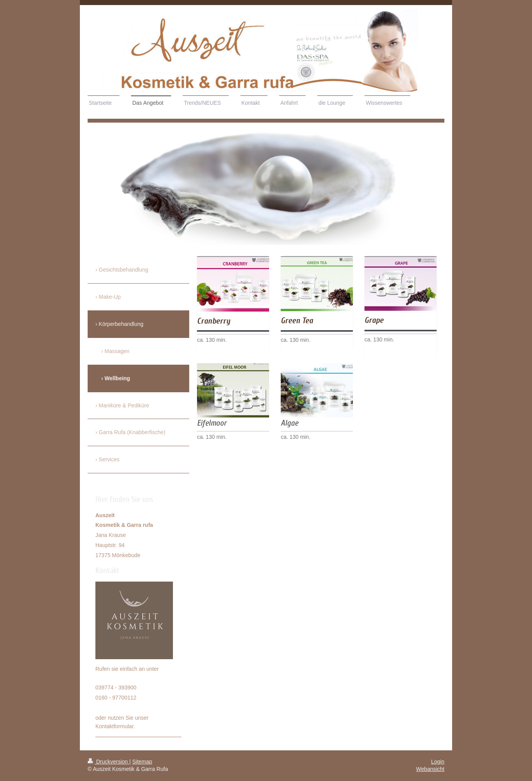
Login (438, 762)
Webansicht (430, 769)
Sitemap (142, 762)
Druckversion (108, 762)
